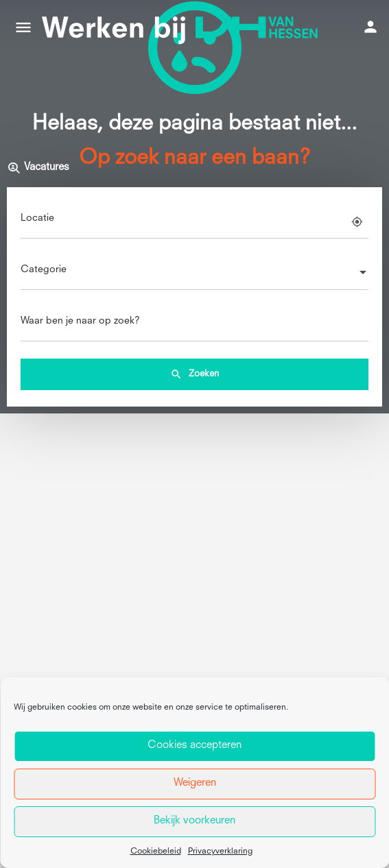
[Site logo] (184, 27)
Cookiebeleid (156, 852)
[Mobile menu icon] (23, 27)
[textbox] (194, 274)
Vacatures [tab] (38, 168)
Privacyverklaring (220, 852)
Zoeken (194, 374)
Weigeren (195, 783)
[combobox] (194, 274)
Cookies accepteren (194, 746)
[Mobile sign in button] (370, 27)
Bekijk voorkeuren (194, 821)
